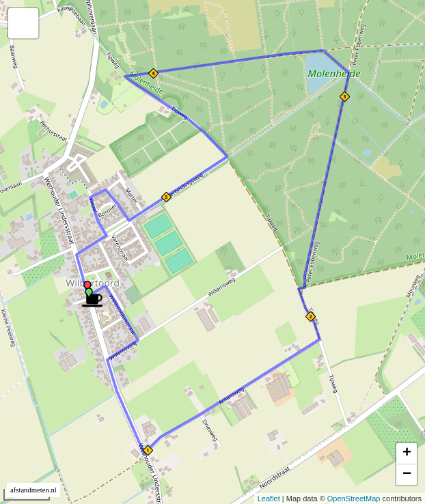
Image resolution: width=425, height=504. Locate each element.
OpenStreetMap (354, 499)
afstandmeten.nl (33, 490)
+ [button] (407, 453)
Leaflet (269, 499)
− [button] (407, 475)
